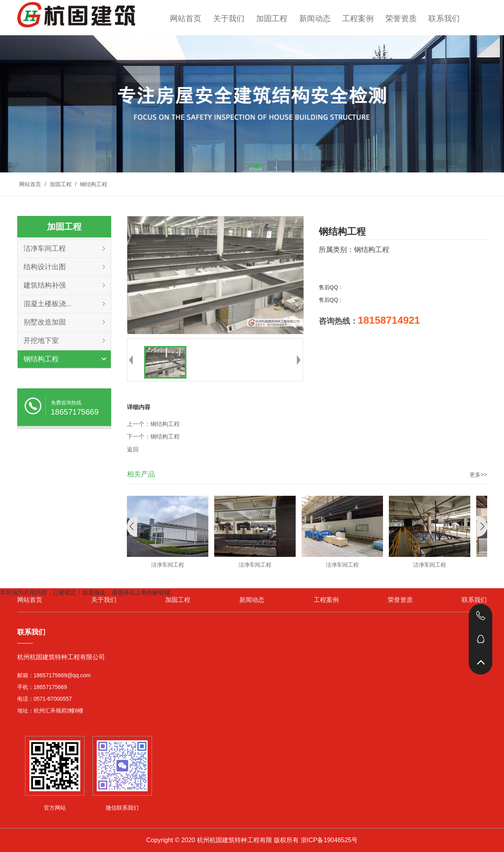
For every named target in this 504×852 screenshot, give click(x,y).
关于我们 (229, 18)
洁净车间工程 (45, 248)
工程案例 (358, 18)
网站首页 (186, 18)
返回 (133, 450)
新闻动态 (315, 18)
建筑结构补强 (45, 285)
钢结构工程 (93, 184)
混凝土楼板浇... (48, 304)
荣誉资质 (401, 18)
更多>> (478, 475)
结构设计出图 (45, 267)
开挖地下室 (41, 341)
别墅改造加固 (45, 322)
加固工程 (272, 18)
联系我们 (444, 18)
